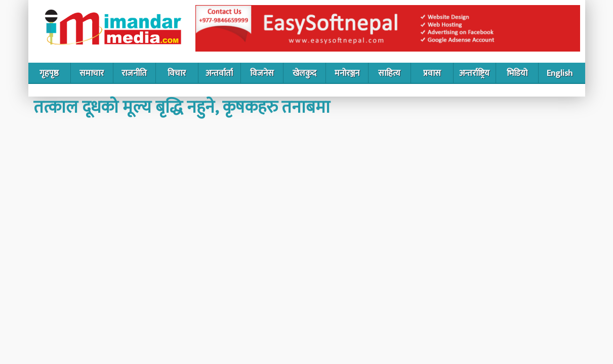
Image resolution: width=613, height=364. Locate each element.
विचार (177, 73)
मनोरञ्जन (347, 73)
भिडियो (517, 73)
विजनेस (262, 73)
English (560, 73)
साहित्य (389, 73)
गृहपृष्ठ (49, 73)
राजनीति (134, 73)
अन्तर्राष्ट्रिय (474, 73)
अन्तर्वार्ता (219, 73)
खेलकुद (304, 73)
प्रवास (432, 73)
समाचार (92, 73)
